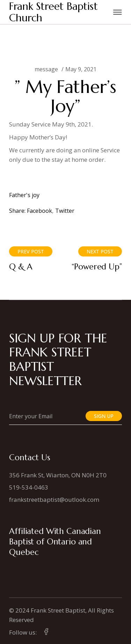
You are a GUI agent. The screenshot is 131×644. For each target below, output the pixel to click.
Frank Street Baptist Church (53, 12)
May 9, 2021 (81, 69)
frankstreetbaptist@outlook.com (54, 500)
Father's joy (24, 195)
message (46, 69)
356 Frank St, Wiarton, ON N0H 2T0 (58, 475)
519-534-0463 (29, 487)
